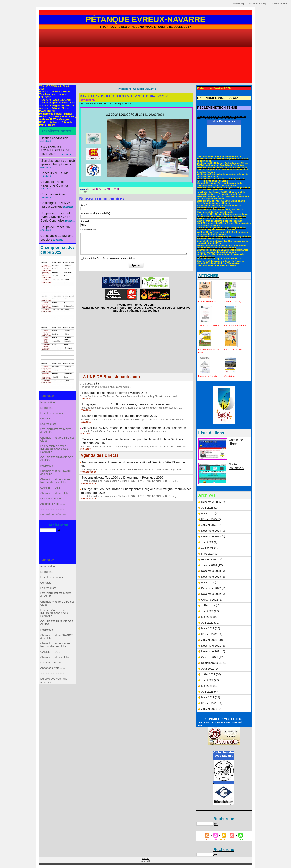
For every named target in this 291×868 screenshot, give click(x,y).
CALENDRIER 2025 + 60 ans (214, 97)
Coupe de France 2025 (54, 208)
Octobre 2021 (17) (212, 658)
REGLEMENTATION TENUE (214, 106)
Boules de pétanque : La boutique (137, 308)
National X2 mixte (208, 377)
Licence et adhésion (52, 138)
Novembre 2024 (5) (212, 537)
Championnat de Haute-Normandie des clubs (55, 483)
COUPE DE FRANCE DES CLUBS (57, 455)
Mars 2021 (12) (210, 698)
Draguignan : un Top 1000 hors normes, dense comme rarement (119, 400)
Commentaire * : (89, 229)
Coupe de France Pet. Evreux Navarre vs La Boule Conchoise (58, 200)
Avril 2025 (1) (209, 508)
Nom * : (84, 205)
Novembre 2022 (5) (212, 595)
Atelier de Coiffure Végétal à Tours (112, 306)
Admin (145, 859)
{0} (83, 191)
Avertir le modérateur (279, 4)
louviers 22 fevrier (234, 350)
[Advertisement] (145, 57)
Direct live (173, 306)
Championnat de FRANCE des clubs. (57, 473)
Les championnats (52, 397)
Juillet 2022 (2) (210, 606)
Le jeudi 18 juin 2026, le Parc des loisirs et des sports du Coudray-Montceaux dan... (122, 424)
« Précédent (125, 89)
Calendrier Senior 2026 (211, 88)
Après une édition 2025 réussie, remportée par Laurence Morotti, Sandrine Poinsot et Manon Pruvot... (130, 435)
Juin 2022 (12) (210, 612)
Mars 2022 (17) (210, 629)
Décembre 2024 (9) (212, 531)
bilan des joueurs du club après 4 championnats (55, 156)
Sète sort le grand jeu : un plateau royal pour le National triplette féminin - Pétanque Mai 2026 (136, 432)
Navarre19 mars (207, 299)
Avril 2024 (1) (209, 549)
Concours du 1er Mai (53, 165)
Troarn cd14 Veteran (205, 325)
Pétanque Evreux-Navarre (145, 19)
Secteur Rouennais (235, 466)
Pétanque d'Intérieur (137, 304)
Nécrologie (48, 464)
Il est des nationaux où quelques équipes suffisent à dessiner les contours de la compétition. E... (128, 403)
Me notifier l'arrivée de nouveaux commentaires (110, 258)
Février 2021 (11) (211, 704)
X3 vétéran (230, 377)
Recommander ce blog (258, 4)
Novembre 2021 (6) (212, 652)
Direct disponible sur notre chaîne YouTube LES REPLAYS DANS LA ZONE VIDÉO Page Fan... (128, 453)
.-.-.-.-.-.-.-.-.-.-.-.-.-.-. (53, 522)
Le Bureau (47, 390)
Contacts (46, 405)
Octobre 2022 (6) (211, 600)
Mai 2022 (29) (209, 618)
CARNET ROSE (51, 492)
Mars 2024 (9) (209, 554)
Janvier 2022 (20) (211, 641)
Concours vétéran (51, 182)
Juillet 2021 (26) (210, 675)
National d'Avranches (231, 325)
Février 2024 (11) (211, 560)
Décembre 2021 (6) (212, 646)
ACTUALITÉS (88, 381)
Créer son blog (238, 4)
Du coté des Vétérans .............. (54, 531)
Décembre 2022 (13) (213, 589)
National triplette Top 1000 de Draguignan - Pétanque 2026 (116, 461)
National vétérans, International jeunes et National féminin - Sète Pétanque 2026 (128, 451)
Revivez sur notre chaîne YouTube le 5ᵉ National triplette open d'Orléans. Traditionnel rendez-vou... (129, 414)
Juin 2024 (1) (209, 543)
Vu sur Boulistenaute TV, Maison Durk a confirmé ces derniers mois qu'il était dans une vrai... (126, 392)
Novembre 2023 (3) (212, 577)
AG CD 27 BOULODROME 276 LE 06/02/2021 (125, 95)
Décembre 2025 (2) (212, 503)
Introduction (48, 383)
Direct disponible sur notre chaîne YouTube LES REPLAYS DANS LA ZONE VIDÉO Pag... (126, 464)
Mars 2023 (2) (209, 583)
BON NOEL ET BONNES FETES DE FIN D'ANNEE (55, 145)
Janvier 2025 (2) (211, 526)
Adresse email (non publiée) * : (97, 213)
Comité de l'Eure (238, 440)
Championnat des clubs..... (57, 500)
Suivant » (148, 89)
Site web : (86, 221)
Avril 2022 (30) (209, 623)
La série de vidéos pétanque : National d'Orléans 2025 (113, 411)
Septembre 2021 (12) (213, 664)
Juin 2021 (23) (210, 681)
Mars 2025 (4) (209, 514)
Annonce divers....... (53, 515)
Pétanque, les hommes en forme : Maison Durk (109, 389)
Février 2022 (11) (211, 635)
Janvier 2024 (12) (211, 566)
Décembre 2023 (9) (212, 572)
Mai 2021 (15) (209, 687)
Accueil (137, 89)
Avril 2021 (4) (209, 692)
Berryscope (136, 306)
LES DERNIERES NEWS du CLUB (56, 421)
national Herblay (233, 299)
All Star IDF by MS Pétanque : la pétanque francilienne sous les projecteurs (125, 422)
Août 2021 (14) (210, 669)
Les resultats (49, 412)
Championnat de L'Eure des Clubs (57, 431)
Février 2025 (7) (210, 520)
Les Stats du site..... (53, 507)
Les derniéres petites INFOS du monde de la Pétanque (55, 443)
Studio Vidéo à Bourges (154, 306)
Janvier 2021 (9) (211, 710)
